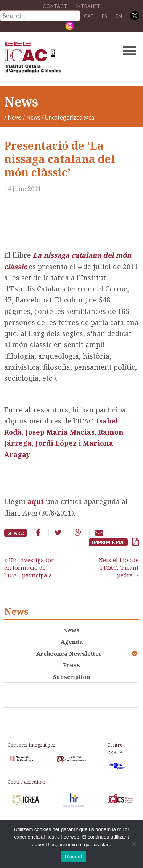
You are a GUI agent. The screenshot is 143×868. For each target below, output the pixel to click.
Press (71, 665)
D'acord (73, 857)
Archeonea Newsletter (69, 653)
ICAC (57, 59)
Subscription (71, 677)
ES (104, 16)
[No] (133, 844)
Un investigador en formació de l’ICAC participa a (29, 568)
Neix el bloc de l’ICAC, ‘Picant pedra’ (119, 568)
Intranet (88, 6)
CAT (89, 16)
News (15, 117)
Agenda (72, 642)
